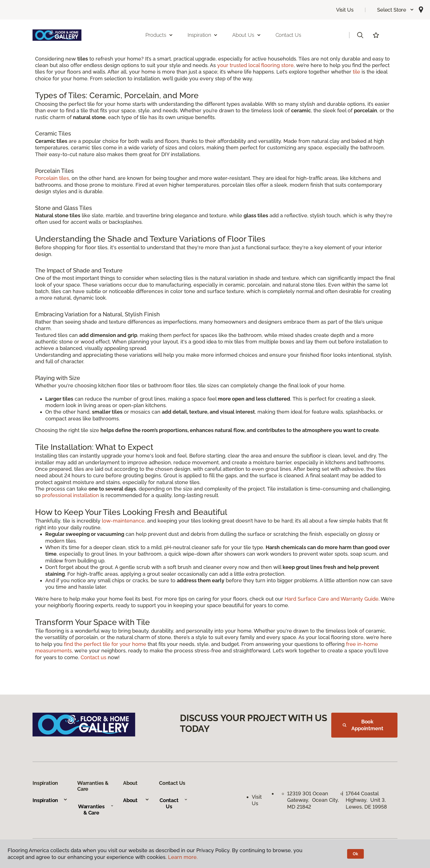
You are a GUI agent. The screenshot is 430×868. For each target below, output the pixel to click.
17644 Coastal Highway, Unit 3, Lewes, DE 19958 (366, 800)
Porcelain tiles (52, 178)
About (136, 800)
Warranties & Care (96, 810)
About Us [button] (247, 35)
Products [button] (159, 35)
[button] (396, 10)
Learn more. (183, 857)
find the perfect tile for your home (105, 644)
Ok (355, 854)
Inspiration (50, 800)
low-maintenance (123, 521)
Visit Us (345, 10)
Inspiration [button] (203, 35)
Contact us (93, 657)
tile (356, 72)
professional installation (71, 495)
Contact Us (288, 35)
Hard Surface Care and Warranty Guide (332, 599)
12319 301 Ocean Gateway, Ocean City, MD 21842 (313, 800)
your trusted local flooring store (255, 65)
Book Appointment (363, 725)
